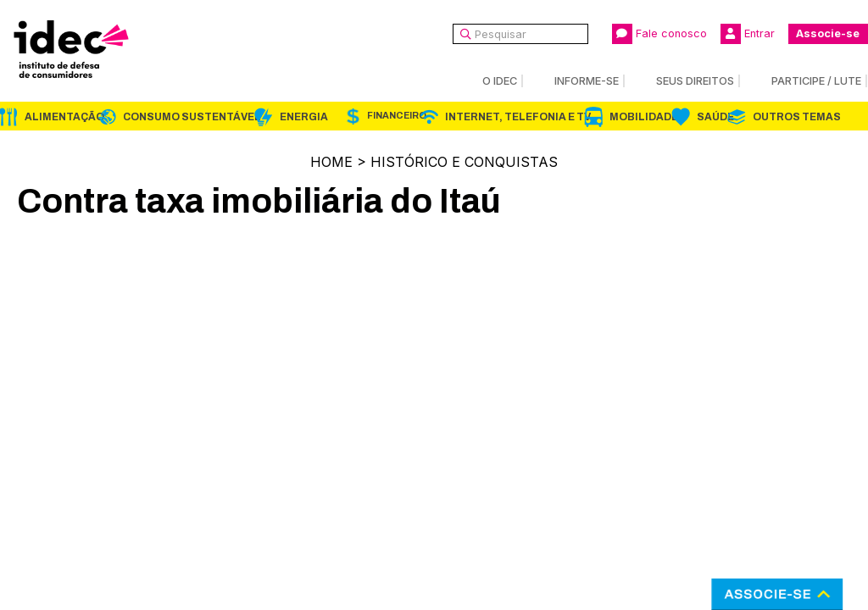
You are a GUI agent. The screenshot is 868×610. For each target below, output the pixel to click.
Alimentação (64, 117)
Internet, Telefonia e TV (518, 117)
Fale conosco (659, 34)
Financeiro (397, 116)
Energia (304, 117)
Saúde (715, 117)
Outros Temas (797, 117)
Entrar (748, 34)
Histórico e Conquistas (464, 162)
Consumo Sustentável (192, 117)
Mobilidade (644, 117)
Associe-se (828, 33)
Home (331, 162)
